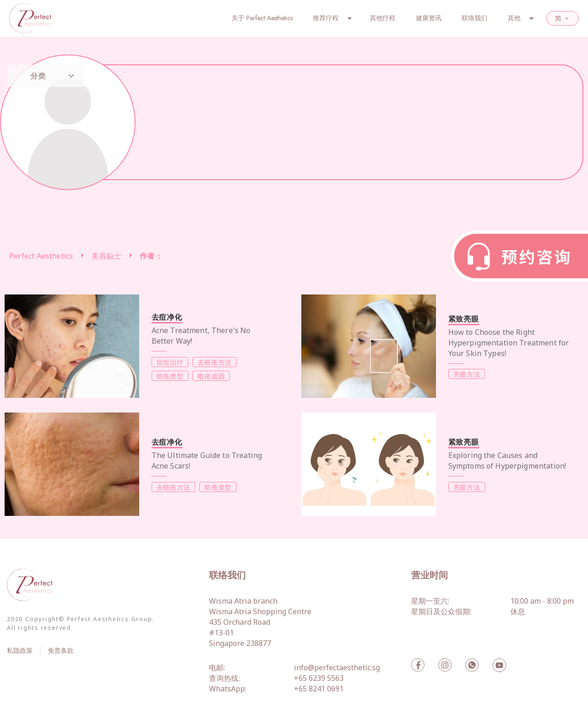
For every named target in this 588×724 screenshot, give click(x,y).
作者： (151, 256)
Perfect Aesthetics (41, 256)
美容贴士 (106, 256)
